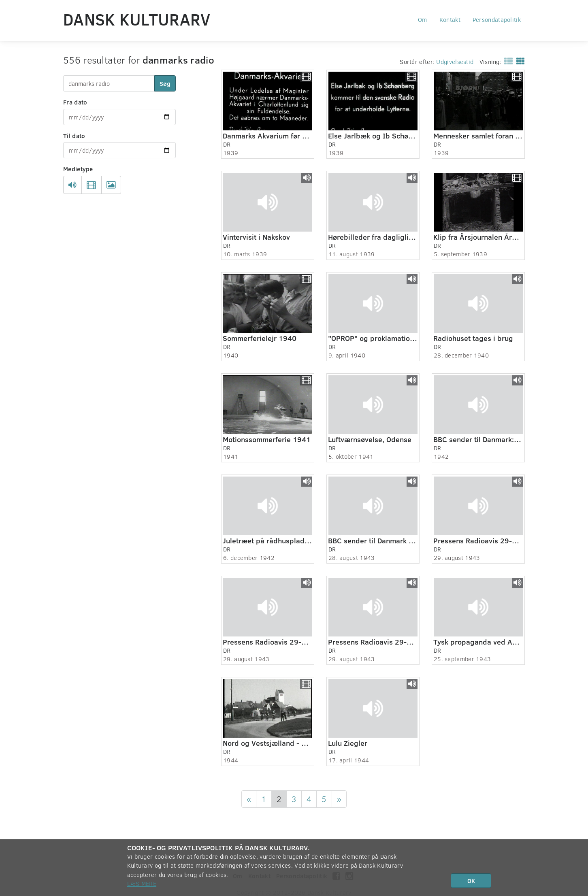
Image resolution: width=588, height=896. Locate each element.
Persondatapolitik (497, 19)
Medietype (78, 169)
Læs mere (142, 883)
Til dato (74, 136)
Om (423, 19)
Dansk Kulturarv (137, 19)
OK (471, 881)
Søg (165, 83)
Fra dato (75, 102)
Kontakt (450, 19)
